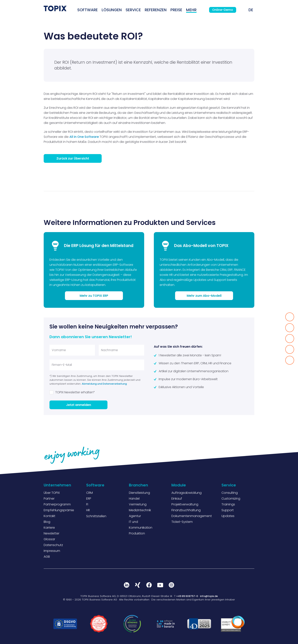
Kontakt (49, 516)
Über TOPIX (52, 493)
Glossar (49, 539)
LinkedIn (127, 585)
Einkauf (177, 499)
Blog (47, 522)
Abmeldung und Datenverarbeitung (104, 384)
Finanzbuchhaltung (186, 510)
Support (228, 510)
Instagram (171, 585)
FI (87, 504)
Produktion (137, 533)
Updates (228, 516)
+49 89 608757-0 (187, 596)
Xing (138, 585)
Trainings (228, 504)
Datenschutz (53, 545)
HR (88, 510)
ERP (89, 499)
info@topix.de (209, 596)
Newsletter (52, 533)
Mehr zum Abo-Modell (204, 296)
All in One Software (84, 137)
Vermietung (138, 504)
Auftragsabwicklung (186, 493)
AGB (47, 557)
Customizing (231, 499)
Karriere (49, 528)
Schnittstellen (96, 516)
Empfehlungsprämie (59, 510)
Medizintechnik (140, 510)
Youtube (160, 585)
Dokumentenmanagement (192, 516)
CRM (89, 493)
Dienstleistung (139, 493)
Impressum (52, 551)
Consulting (230, 493)
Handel (134, 499)
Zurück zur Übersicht (73, 158)
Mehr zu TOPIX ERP (94, 296)
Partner (49, 499)
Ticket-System (182, 522)
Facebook (149, 585)
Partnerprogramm (57, 504)
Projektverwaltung (185, 504)
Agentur (135, 516)
